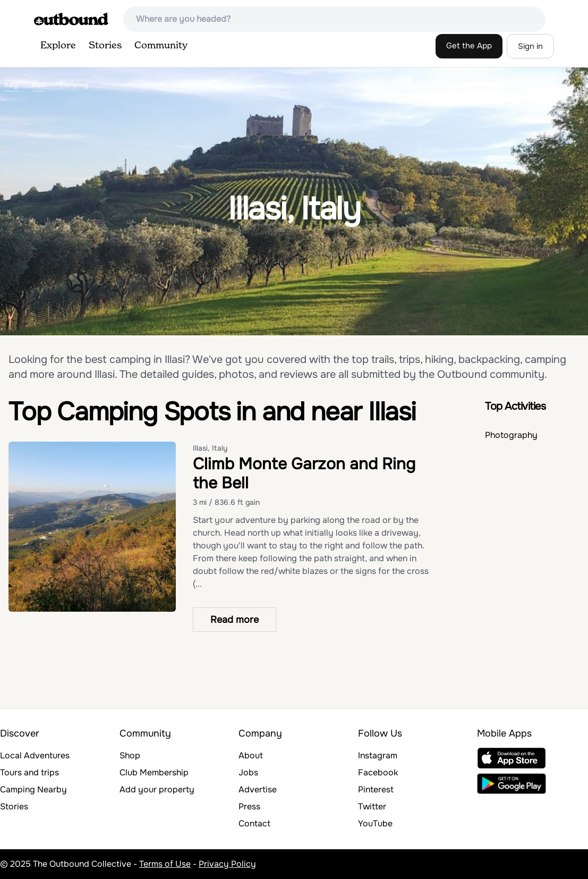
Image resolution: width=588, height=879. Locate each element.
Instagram (378, 755)
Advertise (258, 789)
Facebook (378, 772)
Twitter (372, 806)
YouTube (375, 823)
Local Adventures (35, 755)
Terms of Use (165, 864)
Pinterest (376, 789)
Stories (105, 46)
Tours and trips (29, 772)
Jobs (248, 772)
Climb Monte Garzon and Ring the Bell (304, 474)
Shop (130, 755)
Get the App (469, 46)
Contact (254, 823)
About (251, 755)
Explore (58, 46)
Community (161, 46)
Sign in (530, 46)
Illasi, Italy (210, 448)
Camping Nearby (33, 789)
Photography (511, 435)
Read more (235, 620)
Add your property (157, 789)
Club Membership (154, 772)
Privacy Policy (227, 864)
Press (249, 806)
